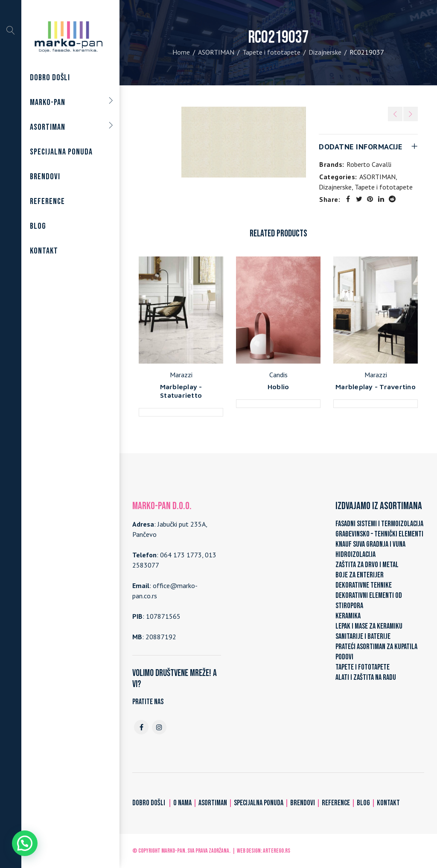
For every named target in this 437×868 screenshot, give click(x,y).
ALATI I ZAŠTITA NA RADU (366, 677)
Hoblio (278, 387)
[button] (25, 843)
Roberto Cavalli (369, 164)
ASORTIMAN (216, 52)
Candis (278, 375)
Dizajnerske (325, 52)
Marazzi (181, 375)
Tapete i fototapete (271, 52)
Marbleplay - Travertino (376, 387)
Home (181, 52)
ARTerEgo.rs (277, 851)
